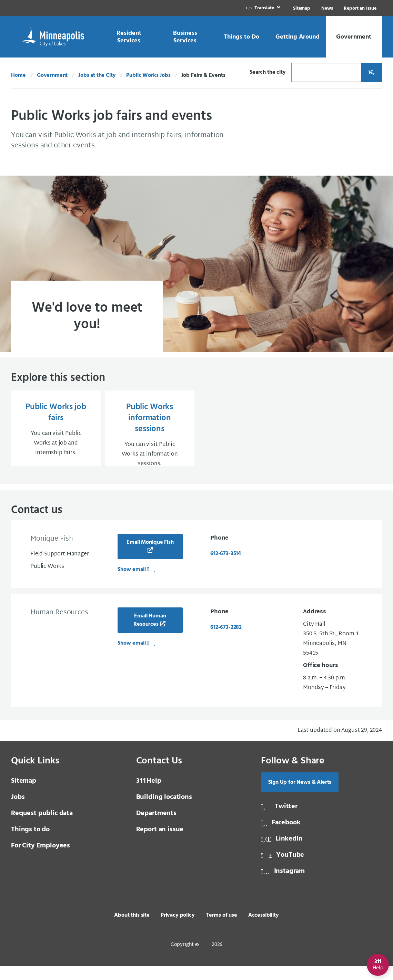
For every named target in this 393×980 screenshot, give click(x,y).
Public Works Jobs (148, 75)
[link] (264, 8)
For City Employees (41, 859)
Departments (156, 827)
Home (18, 75)
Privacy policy (178, 929)
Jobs (18, 811)
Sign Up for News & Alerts (300, 796)
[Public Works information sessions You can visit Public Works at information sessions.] (150, 435)
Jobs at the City (97, 75)
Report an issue (160, 843)
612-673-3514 (226, 567)
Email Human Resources (150, 634)
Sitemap (302, 8)
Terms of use (221, 929)
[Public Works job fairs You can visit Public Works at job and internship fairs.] (56, 435)
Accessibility (264, 929)
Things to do (30, 843)
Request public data (42, 827)
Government (52, 75)
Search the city (268, 72)
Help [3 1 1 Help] (149, 795)
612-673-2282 (226, 641)
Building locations (164, 811)
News (327, 8)
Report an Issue (360, 8)
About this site (132, 929)
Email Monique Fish (150, 556)
